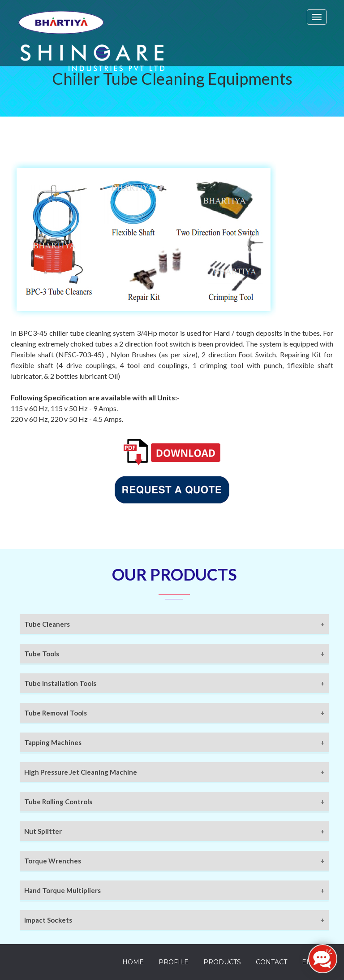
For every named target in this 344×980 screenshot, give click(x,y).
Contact (271, 962)
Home (133, 962)
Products (222, 962)
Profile (174, 962)
